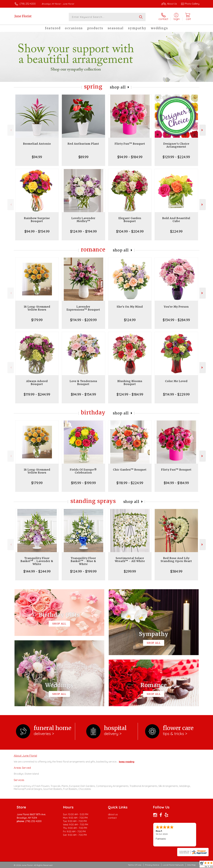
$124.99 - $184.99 (130, 394)
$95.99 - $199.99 (83, 483)
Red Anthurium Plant (83, 144)
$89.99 (83, 157)
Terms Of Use (135, 865)
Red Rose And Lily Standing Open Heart (176, 560)
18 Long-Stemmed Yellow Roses (37, 308)
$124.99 (130, 320)
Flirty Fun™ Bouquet (130, 144)
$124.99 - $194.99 (83, 231)
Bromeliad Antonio (37, 144)
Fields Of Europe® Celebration (83, 471)
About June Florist (25, 756)
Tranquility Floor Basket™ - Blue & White (83, 561)
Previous (11, 130)
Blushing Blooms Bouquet (130, 383)
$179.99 (37, 320)
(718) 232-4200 (28, 4)
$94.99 (37, 157)
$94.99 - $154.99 (37, 231)
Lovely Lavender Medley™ (83, 220)
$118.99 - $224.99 (130, 483)
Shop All (118, 87)
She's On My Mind (130, 307)
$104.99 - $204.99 (130, 231)
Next (203, 130)
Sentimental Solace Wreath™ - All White (130, 560)
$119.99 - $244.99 (37, 394)
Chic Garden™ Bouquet (130, 470)
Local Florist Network (173, 865)
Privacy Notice (152, 865)
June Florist (23, 16)
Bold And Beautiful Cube (176, 220)
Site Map (191, 865)
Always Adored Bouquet (37, 383)
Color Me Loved (176, 381)
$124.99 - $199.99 (83, 571)
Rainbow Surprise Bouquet (37, 220)
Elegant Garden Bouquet (130, 220)
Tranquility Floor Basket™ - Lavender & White (37, 561)
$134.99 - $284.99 (176, 320)
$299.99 (130, 571)
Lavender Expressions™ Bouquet (83, 308)
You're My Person (176, 307)
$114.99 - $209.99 (83, 320)
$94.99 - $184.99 (130, 157)
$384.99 (176, 571)
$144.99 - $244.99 (37, 571)
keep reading (127, 762)
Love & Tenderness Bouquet (83, 383)
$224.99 (176, 231)
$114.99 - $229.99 (176, 394)
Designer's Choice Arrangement (176, 145)
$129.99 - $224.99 (176, 157)
